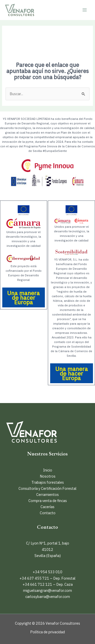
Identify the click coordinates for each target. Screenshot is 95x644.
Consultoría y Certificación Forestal (48, 488)
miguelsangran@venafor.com (48, 590)
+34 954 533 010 (48, 572)
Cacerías (48, 507)
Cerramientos (48, 495)
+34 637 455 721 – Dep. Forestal (48, 578)
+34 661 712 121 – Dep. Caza (48, 584)
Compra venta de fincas (48, 501)
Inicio (48, 470)
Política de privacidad (48, 632)
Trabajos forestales (48, 482)
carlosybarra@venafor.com (48, 597)
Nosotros (48, 476)
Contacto (48, 513)
